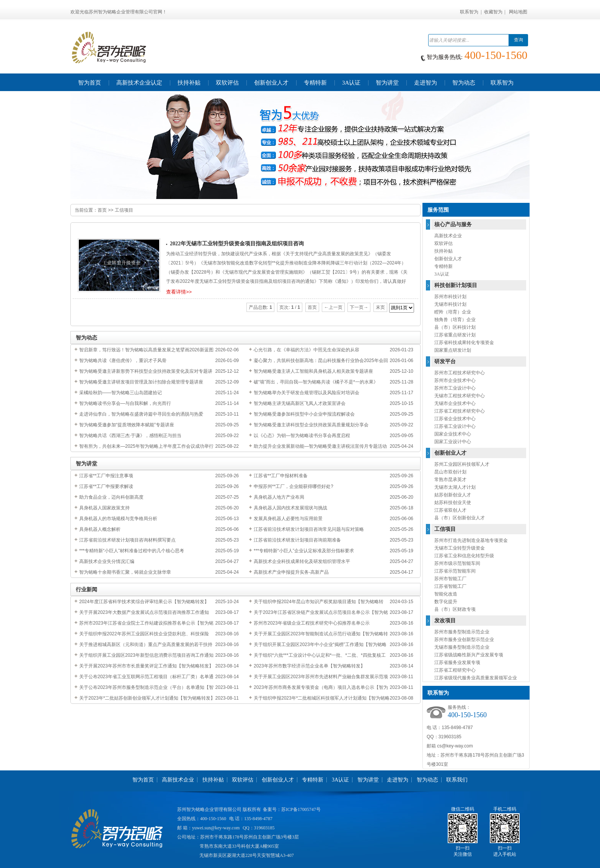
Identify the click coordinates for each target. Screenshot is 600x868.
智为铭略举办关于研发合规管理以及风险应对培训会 (307, 393)
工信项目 (124, 210)
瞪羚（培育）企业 (453, 312)
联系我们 (457, 780)
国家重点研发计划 (453, 350)
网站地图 (518, 12)
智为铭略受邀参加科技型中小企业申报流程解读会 (304, 414)
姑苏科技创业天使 (453, 503)
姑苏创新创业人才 (453, 495)
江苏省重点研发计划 (455, 335)
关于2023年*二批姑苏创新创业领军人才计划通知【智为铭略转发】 (147, 698)
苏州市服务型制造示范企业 (462, 632)
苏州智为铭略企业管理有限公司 (209, 809)
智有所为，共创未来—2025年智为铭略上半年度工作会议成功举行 (146, 446)
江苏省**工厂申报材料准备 (281, 476)
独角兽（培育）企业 (455, 320)
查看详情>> (179, 292)
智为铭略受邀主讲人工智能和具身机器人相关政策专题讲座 (313, 371)
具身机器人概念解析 (100, 529)
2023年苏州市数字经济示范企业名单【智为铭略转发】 (309, 666)
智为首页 (143, 780)
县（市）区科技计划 (455, 327)
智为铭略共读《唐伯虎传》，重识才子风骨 (123, 361)
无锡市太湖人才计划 (455, 487)
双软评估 (443, 243)
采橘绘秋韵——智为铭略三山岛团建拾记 (121, 393)
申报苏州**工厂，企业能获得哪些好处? (293, 486)
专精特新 (443, 266)
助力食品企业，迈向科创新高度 (111, 497)
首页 (102, 210)
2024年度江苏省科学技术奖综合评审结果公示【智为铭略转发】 (144, 602)
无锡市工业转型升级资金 (460, 548)
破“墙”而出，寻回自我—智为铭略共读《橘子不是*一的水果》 (316, 382)
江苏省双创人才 (450, 510)
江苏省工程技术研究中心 (460, 411)
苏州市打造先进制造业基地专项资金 (471, 540)
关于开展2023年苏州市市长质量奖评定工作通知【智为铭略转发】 (146, 666)
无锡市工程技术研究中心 (460, 396)
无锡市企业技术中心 (455, 403)
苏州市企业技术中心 (455, 380)
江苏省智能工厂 (450, 586)
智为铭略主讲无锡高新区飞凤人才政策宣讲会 (300, 403)
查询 (518, 40)
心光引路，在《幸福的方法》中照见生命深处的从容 (307, 350)
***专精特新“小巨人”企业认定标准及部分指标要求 (304, 551)
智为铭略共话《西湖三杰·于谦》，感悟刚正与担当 (130, 436)
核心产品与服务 (453, 224)
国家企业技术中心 (453, 434)
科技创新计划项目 (456, 285)
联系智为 (469, 12)
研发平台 (445, 361)
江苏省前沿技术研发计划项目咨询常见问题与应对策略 (309, 529)
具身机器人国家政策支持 (104, 508)
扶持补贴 (443, 251)
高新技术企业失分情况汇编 (107, 561)
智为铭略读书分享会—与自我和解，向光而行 (125, 403)
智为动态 (427, 780)
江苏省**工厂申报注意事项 (106, 476)
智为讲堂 (368, 780)
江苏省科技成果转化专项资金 (464, 343)
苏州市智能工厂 (450, 579)
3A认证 (442, 274)
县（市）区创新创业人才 (460, 518)
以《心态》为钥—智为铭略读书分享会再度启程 (302, 436)
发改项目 (445, 621)
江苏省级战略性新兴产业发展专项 (469, 655)
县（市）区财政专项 (455, 609)
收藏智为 (493, 12)
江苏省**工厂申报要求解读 (106, 486)
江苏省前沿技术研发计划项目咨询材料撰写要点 (127, 540)
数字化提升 (446, 602)
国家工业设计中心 (453, 442)
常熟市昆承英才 (450, 480)
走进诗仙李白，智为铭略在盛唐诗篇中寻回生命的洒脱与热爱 (141, 414)
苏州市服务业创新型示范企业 (464, 640)
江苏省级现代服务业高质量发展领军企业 (476, 678)
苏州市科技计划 (450, 297)
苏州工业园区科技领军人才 (462, 464)
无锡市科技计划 (450, 304)
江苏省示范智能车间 (455, 571)
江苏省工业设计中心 (455, 426)
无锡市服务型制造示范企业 (462, 647)
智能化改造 (446, 594)
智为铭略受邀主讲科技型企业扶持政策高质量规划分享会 (311, 425)
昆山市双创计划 (450, 472)
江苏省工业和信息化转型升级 (464, 556)
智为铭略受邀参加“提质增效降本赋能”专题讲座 (127, 425)
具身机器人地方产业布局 (279, 497)
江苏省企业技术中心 (455, 419)
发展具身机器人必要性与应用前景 (288, 519)
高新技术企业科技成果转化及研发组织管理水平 (302, 561)
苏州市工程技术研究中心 (460, 373)
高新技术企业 (448, 236)
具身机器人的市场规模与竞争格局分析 (118, 519)
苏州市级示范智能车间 (457, 563)
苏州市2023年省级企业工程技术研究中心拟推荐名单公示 (312, 623)
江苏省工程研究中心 (455, 670)
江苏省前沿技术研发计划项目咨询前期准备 (297, 540)
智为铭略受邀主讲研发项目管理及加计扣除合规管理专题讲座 (141, 382)
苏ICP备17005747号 (301, 809)
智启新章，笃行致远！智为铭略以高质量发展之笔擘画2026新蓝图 (146, 350)
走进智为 (398, 780)
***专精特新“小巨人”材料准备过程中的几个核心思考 (132, 551)
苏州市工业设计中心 (455, 388)
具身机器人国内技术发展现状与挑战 (290, 508)
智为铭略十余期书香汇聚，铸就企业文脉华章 (125, 572)
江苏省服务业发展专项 (457, 662)
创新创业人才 (448, 259)
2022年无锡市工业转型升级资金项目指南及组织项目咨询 (237, 244)
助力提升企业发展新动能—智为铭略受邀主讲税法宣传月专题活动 (320, 446)
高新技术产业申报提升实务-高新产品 (291, 572)
